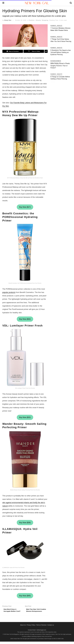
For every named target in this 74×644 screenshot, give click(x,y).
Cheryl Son (8, 20)
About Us (23, 627)
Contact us (51, 627)
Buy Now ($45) (25, 596)
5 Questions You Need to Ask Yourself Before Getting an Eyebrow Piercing (61, 52)
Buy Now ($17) (25, 207)
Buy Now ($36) (25, 523)
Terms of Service (41, 627)
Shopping (45, 20)
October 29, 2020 (21, 20)
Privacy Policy (31, 627)
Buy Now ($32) (25, 319)
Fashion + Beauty (35, 20)
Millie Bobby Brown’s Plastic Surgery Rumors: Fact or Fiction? (60, 66)
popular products (9, 292)
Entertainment (56, 61)
